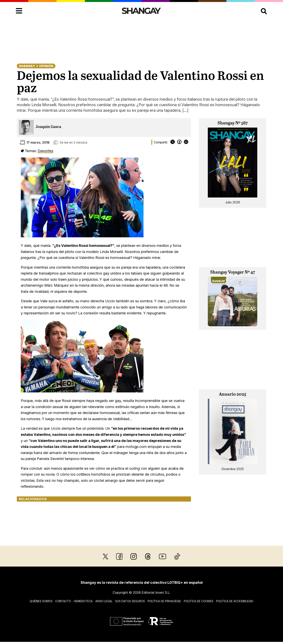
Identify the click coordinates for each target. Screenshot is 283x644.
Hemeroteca (83, 601)
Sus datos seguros (130, 601)
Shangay (27, 66)
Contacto (63, 601)
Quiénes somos (41, 601)
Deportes (45, 151)
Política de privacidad (164, 601)
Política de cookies (199, 601)
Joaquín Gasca (48, 127)
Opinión (46, 66)
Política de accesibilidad (235, 601)
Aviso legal (104, 601)
